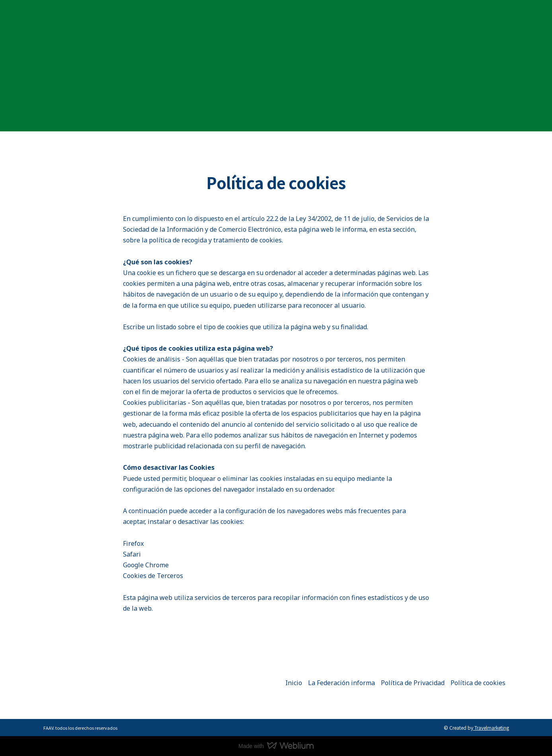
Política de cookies (478, 683)
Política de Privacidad (413, 683)
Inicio (294, 683)
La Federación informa (341, 683)
